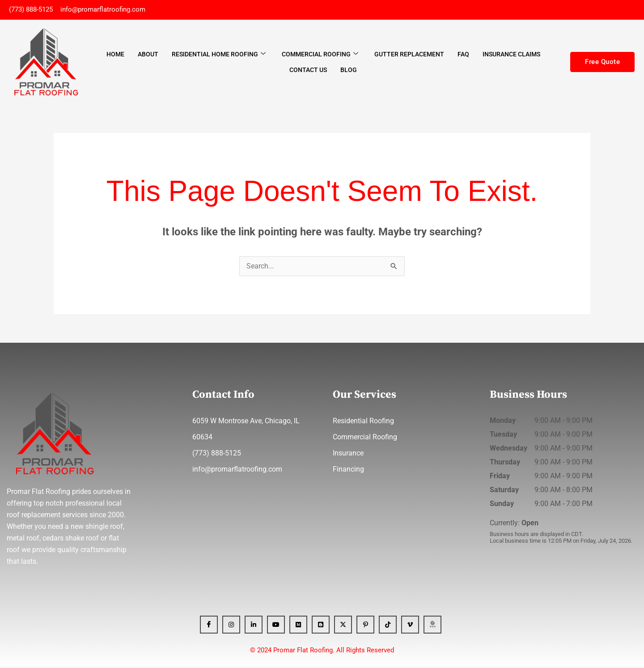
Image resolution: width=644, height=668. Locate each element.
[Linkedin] (254, 626)
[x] (343, 626)
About (148, 55)
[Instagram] (231, 626)
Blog (349, 71)
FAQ (463, 55)
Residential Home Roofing (219, 55)
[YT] (276, 626)
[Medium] (298, 626)
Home (115, 55)
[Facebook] (209, 626)
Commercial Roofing (320, 55)
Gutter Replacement (409, 55)
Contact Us (308, 71)
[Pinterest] (365, 626)
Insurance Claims (511, 55)
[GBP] (432, 626)
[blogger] (321, 626)
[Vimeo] (410, 626)
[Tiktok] (388, 626)
